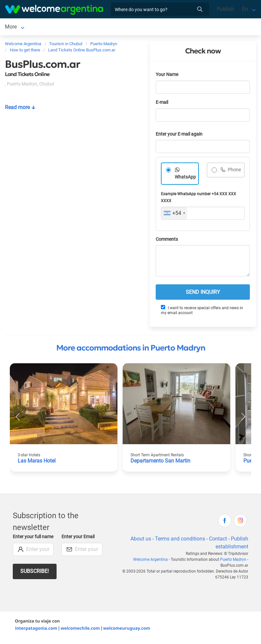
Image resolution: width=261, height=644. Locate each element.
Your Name (167, 76)
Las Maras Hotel (37, 462)
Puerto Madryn (22, 27)
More (127, 27)
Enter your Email (79, 538)
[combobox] (174, 215)
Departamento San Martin (161, 462)
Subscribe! (35, 580)
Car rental (102, 27)
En (245, 9)
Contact (218, 540)
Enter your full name (28, 542)
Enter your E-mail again (180, 135)
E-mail (163, 104)
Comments (167, 241)
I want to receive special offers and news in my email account (202, 311)
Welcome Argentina (152, 561)
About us (140, 540)
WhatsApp (185, 178)
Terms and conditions (180, 540)
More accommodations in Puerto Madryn (131, 349)
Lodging (60, 27)
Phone (234, 171)
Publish (226, 9)
